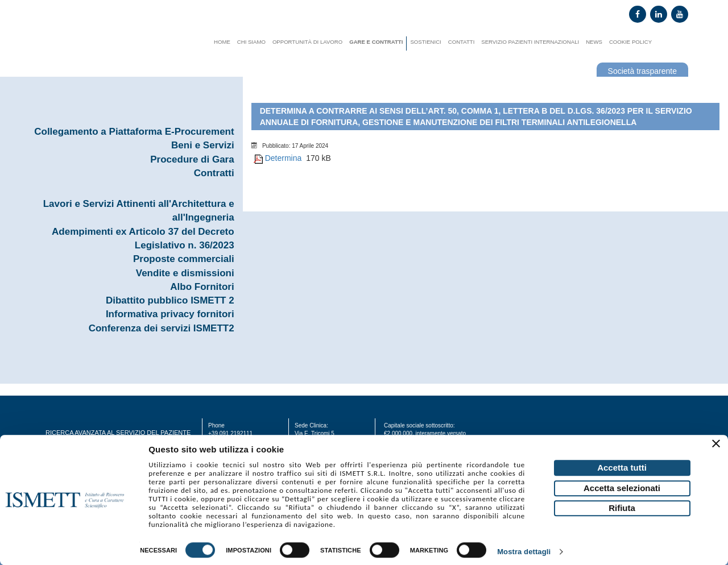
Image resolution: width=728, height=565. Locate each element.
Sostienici (425, 42)
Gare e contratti (376, 42)
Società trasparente (642, 71)
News (594, 42)
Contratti (214, 173)
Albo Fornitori (202, 287)
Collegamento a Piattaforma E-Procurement (134, 132)
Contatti (462, 42)
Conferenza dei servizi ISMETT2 (162, 328)
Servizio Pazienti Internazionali (530, 42)
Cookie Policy (630, 42)
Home (222, 42)
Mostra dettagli (524, 552)
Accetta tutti (622, 468)
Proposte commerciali (184, 259)
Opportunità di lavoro (307, 42)
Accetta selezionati (622, 488)
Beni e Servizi (203, 145)
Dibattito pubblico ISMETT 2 (170, 300)
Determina (284, 158)
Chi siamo (251, 42)
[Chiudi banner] (718, 445)
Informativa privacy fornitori (170, 314)
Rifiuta (622, 508)
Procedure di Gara (192, 159)
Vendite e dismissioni (185, 273)
